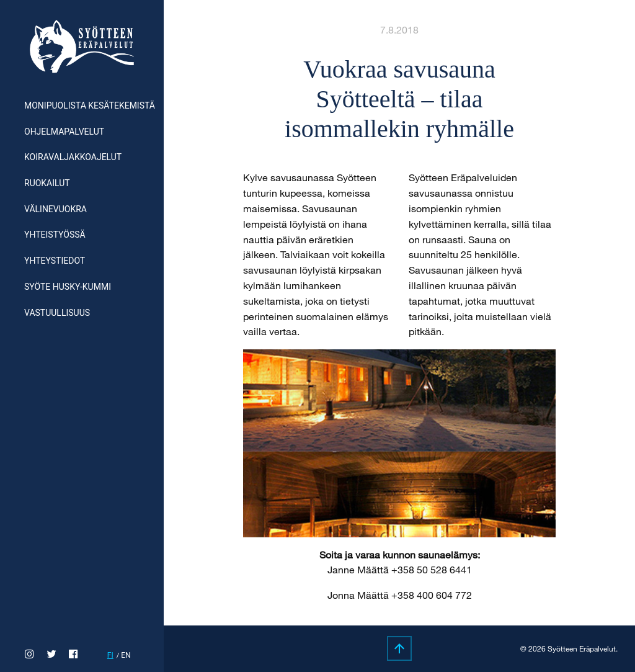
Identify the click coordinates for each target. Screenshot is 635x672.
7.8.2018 (399, 29)
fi (110, 655)
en (126, 655)
